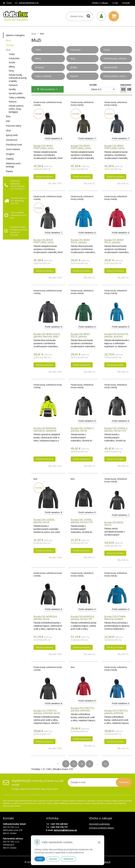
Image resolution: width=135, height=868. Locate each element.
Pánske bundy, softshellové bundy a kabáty (18, 78)
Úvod (9, 3)
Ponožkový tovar (14, 145)
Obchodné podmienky (99, 824)
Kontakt (126, 3)
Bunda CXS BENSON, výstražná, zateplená (45, 429)
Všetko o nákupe (100, 3)
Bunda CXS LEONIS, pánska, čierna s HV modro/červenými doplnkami (82, 523)
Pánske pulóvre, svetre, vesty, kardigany (16, 109)
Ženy (8, 116)
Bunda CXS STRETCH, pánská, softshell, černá (47, 712)
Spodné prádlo (16, 93)
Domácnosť (12, 140)
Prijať (40, 859)
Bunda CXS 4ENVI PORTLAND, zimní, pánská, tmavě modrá (116, 148)
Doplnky (10, 159)
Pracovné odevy (13, 126)
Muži (8, 50)
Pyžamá (13, 102)
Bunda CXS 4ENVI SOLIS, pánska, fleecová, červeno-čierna (114, 243)
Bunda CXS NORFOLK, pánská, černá (46, 618)
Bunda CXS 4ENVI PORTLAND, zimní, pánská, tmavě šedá (44, 242)
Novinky (10, 45)
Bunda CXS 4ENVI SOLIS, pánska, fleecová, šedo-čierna (47, 336)
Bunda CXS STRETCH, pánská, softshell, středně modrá (116, 713)
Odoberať (124, 782)
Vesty (11, 71)
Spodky (12, 89)
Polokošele (14, 58)
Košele (12, 62)
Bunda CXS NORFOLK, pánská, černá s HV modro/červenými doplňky (83, 620)
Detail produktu (44, 177)
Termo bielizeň (13, 149)
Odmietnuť (68, 859)
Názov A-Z (96, 89)
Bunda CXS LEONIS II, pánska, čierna (83, 429)
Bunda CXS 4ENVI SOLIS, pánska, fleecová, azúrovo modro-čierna (80, 243)
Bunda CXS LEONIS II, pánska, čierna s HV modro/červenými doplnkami (116, 432)
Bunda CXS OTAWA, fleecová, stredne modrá (115, 619)
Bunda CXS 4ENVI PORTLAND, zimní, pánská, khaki (81, 148)
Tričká (12, 54)
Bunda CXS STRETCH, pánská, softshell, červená (83, 710)
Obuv (8, 130)
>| (105, 764)
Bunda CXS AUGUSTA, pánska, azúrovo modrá (116, 336)
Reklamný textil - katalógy (14, 165)
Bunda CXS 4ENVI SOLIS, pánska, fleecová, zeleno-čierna (83, 336)
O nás (115, 3)
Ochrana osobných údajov (101, 828)
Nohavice (13, 85)
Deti (8, 121)
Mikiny (12, 67)
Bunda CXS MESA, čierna (114, 524)
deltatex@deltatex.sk (29, 3)
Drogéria (10, 154)
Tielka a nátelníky (17, 97)
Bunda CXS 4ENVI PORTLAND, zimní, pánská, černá (44, 148)
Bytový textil (12, 135)
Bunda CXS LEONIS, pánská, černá (44, 521)
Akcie (8, 40)
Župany (9, 171)
